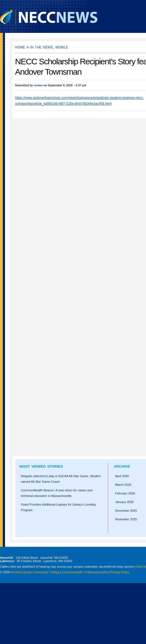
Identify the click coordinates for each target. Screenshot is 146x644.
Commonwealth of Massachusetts (85, 572)
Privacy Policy (120, 572)
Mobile (62, 47)
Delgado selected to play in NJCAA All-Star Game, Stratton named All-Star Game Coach (61, 479)
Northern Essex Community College (35, 572)
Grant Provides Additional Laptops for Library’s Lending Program (58, 507)
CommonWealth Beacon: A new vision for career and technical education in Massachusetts (57, 493)
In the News (42, 47)
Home (20, 47)
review (38, 85)
